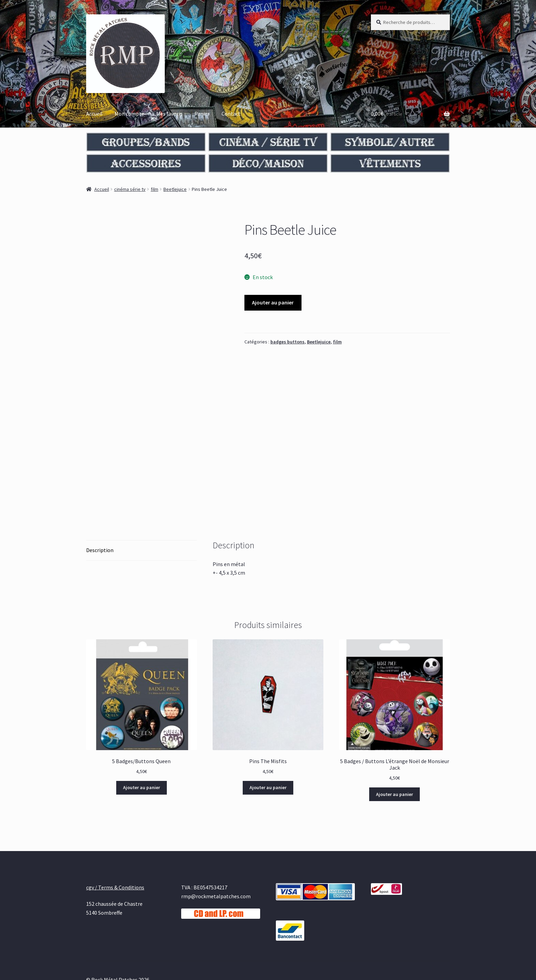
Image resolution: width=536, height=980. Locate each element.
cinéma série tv (130, 189)
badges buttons (287, 342)
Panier (202, 114)
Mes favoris (169, 114)
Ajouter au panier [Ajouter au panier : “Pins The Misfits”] (268, 740)
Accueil (94, 114)
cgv (90, 941)
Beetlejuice (175, 189)
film (155, 189)
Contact (231, 114)
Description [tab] (100, 502)
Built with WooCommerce (129, 941)
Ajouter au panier (273, 302)
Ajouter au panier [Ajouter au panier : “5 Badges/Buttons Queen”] (142, 740)
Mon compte (129, 114)
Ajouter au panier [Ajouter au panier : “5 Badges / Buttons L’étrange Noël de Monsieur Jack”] (394, 746)
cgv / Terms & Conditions (115, 839)
